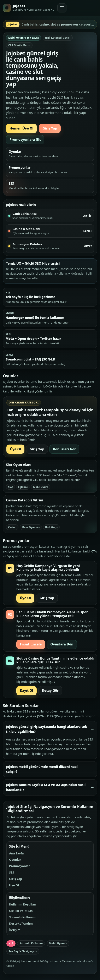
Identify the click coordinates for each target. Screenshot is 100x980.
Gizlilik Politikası (21, 911)
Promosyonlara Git (25, 139)
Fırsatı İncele (31, 644)
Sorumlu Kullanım (22, 917)
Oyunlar (15, 860)
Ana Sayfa (16, 853)
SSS (12, 872)
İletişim (15, 930)
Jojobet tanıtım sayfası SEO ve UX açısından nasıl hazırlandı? (46, 787)
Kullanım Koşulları (23, 904)
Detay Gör (50, 690)
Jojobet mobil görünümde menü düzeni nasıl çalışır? (42, 769)
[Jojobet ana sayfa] (29, 8)
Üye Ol (15, 449)
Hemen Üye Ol (21, 128)
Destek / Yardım (21, 923)
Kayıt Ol (27, 690)
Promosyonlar (19, 866)
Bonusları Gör (64, 449)
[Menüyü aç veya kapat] (62, 8)
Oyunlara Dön (62, 644)
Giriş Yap (50, 128)
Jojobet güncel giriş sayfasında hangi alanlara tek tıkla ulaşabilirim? (46, 729)
